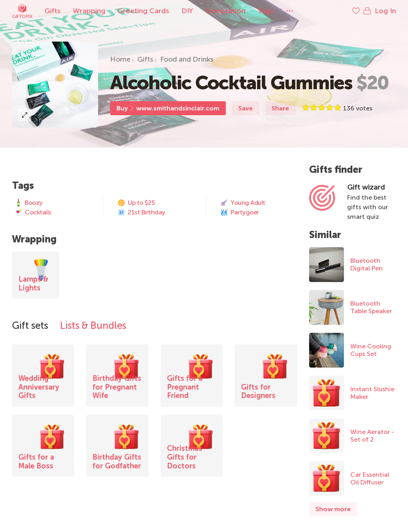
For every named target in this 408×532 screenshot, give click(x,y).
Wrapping (89, 11)
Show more (333, 509)
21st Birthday (141, 212)
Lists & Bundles (93, 325)
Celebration (225, 11)
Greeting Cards (143, 11)
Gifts (53, 11)
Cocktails (33, 212)
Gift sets (30, 325)
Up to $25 (136, 203)
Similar (325, 235)
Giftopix (22, 11)
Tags (266, 11)
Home (120, 59)
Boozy (29, 203)
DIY (187, 11)
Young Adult (243, 203)
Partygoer (240, 212)
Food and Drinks (187, 59)
